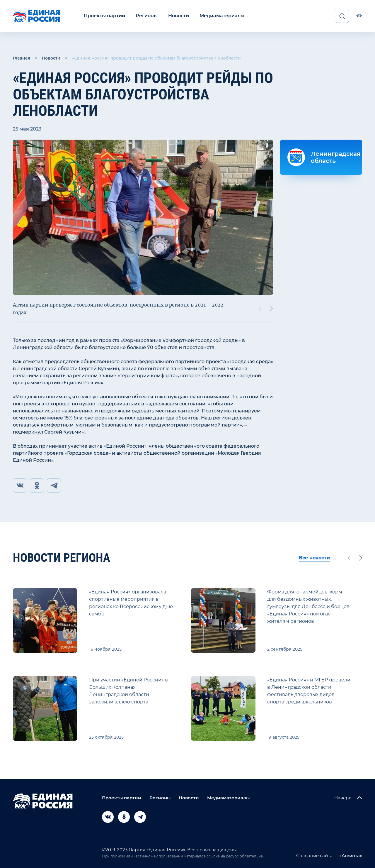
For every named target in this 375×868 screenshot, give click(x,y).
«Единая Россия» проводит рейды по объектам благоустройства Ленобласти (156, 58)
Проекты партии (104, 16)
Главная (22, 58)
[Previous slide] (260, 309)
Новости (179, 16)
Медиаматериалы (222, 16)
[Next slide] (272, 309)
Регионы (147, 16)
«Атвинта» (350, 856)
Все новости (314, 558)
